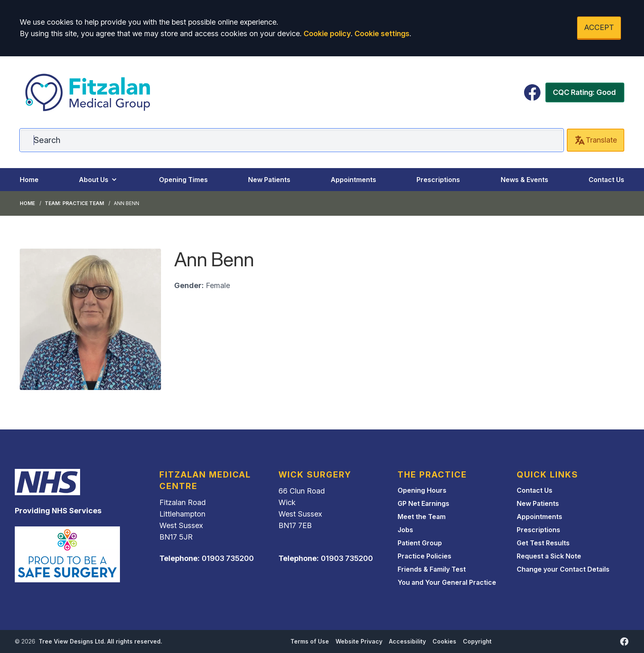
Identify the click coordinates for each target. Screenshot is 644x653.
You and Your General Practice (447, 582)
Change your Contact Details (563, 569)
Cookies (444, 641)
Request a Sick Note (549, 556)
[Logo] (88, 92)
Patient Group (420, 543)
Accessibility (407, 641)
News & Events (524, 180)
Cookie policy (327, 33)
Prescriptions (438, 180)
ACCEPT (599, 27)
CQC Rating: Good (584, 92)
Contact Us (606, 180)
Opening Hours (422, 490)
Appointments (353, 180)
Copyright (477, 641)
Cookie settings (382, 33)
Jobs (405, 530)
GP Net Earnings (423, 503)
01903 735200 (228, 558)
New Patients (269, 180)
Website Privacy (359, 641)
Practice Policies (424, 556)
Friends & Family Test (432, 569)
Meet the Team (422, 517)
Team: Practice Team (74, 203)
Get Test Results (543, 543)
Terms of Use (310, 641)
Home (29, 180)
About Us (99, 180)
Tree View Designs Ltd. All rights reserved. (100, 641)
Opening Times (183, 180)
